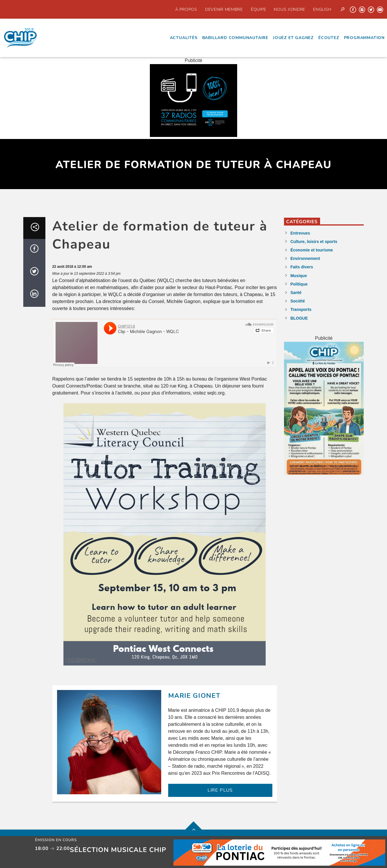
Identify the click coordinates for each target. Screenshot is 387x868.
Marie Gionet (194, 696)
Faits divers (302, 267)
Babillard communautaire (235, 38)
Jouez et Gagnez (293, 38)
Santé (296, 293)
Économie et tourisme (312, 250)
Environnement (305, 258)
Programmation (364, 38)
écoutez (329, 38)
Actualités (184, 38)
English (322, 9)
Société (298, 301)
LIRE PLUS (220, 790)
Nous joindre (290, 9)
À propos (186, 9)
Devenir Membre (224, 9)
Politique (299, 284)
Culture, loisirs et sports (314, 242)
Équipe (258, 9)
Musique (299, 276)
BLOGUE (299, 318)
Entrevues (300, 233)
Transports (301, 309)
